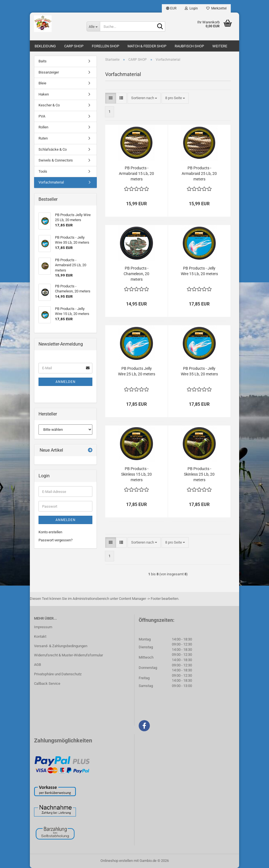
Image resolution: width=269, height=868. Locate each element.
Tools (43, 171)
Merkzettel (216, 8)
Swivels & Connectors (56, 160)
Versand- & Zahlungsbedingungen (61, 646)
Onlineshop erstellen (117, 861)
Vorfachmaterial (51, 182)
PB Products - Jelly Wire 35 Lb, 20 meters (199, 371)
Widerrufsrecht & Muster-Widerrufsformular (69, 655)
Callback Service (47, 684)
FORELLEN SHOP (105, 46)
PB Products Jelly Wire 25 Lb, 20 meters (137, 371)
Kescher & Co (49, 105)
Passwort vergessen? (56, 540)
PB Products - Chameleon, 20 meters (136, 274)
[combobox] (144, 98)
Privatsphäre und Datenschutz (58, 674)
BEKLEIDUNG (45, 46)
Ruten (43, 138)
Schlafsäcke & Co (53, 149)
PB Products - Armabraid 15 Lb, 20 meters (136, 173)
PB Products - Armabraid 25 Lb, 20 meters (199, 173)
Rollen (43, 127)
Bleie (42, 83)
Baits (43, 61)
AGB (38, 665)
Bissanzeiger (49, 72)
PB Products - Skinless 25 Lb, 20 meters (199, 474)
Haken (44, 94)
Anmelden (66, 382)
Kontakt (40, 636)
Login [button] (191, 8)
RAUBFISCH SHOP (189, 46)
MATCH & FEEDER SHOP (147, 46)
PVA (42, 116)
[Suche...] (93, 26)
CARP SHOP (74, 46)
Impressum (43, 627)
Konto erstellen (50, 532)
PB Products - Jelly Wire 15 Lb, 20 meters (199, 271)
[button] (171, 8)
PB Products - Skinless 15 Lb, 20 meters (136, 474)
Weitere (220, 46)
